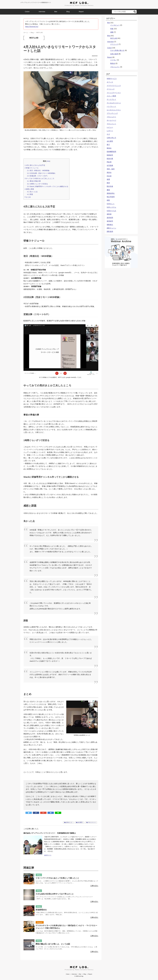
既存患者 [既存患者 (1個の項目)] (110, 186)
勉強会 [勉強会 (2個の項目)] (109, 148)
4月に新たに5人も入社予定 (35, 165)
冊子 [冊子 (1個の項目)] (108, 145)
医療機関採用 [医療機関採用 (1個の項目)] (111, 152)
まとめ (28, 197)
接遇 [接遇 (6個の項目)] (108, 179)
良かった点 (32, 192)
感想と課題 (29, 189)
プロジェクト (115, 67)
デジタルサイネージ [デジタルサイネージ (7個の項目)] (114, 103)
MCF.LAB (34, 38)
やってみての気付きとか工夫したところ (39, 178)
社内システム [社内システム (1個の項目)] (111, 207)
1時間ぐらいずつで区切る (37, 184)
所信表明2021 (41, 910)
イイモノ (113, 60)
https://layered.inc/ (32, 27)
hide (48, 161)
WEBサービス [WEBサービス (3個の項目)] (112, 79)
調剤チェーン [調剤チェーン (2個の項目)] (111, 228)
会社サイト (48, 855)
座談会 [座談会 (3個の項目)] (109, 172)
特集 (112, 29)
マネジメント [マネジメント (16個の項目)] (111, 124)
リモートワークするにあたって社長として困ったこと (57, 878)
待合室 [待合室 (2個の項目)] (109, 176)
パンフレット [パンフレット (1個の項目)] (111, 106)
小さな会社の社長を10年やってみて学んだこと (55, 894)
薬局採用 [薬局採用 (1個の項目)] (110, 218)
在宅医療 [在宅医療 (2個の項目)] (110, 165)
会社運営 (80, 823)
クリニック (114, 44)
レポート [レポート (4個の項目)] (110, 131)
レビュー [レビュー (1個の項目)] (110, 127)
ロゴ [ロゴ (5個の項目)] (108, 134)
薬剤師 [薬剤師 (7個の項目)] (109, 214)
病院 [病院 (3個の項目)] (108, 200)
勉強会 (113, 63)
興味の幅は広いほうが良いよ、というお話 (53, 944)
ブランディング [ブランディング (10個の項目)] (112, 113)
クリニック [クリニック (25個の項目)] (111, 89)
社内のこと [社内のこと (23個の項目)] (111, 204)
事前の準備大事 (34, 181)
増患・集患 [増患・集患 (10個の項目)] (111, 169)
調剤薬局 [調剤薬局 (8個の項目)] (110, 231)
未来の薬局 (114, 54)
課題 (30, 194)
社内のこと (69, 823)
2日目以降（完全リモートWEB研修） (42, 173)
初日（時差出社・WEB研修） (39, 170)
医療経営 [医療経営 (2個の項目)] (110, 155)
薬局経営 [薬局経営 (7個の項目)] (110, 221)
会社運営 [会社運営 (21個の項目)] (110, 141)
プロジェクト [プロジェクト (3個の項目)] (111, 117)
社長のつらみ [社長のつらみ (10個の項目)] (111, 211)
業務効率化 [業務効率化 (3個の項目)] (111, 193)
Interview (42, 12)
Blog (68, 12)
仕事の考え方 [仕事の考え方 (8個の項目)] (111, 138)
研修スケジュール (32, 168)
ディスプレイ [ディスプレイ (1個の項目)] (111, 99)
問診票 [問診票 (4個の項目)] (109, 162)
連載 (112, 32)
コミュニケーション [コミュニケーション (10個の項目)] (114, 93)
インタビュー (115, 25)
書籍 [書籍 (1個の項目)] (108, 190)
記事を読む (94, 886)
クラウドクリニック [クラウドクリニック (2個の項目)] (114, 86)
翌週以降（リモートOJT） (38, 176)
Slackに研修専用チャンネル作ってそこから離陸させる (48, 186)
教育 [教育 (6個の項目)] (108, 183)
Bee (56, 12)
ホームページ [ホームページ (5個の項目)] (111, 120)
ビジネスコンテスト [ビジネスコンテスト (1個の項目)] (114, 110)
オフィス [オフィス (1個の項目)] (110, 82)
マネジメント (92, 823)
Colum (27, 12)
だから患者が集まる (117, 50)
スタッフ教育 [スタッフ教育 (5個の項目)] (111, 96)
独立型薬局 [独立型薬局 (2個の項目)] (111, 197)
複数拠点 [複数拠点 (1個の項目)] (110, 225)
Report (81, 12)
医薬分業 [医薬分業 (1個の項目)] (110, 159)
